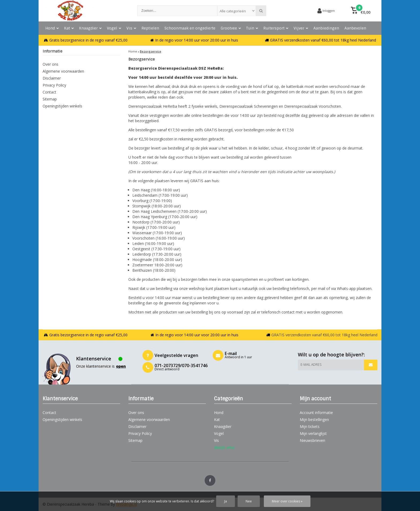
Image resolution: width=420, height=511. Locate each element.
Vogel (114, 28)
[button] (361, 11)
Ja (226, 501)
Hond (52, 28)
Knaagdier (90, 28)
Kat (69, 28)
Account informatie (316, 413)
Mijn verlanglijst (313, 433)
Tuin (252, 28)
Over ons (50, 64)
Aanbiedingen (326, 28)
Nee (249, 501)
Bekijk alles (224, 447)
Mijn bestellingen (314, 419)
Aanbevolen (355, 28)
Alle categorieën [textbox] (233, 11)
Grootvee (231, 28)
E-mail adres (311, 365)
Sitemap (50, 99)
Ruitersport (276, 28)
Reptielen (150, 28)
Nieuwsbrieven (312, 440)
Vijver (301, 28)
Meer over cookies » (287, 501)
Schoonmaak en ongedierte (190, 28)
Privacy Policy (54, 85)
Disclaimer (52, 78)
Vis (131, 28)
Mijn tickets (310, 426)
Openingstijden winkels (62, 106)
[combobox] (237, 11)
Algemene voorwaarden (63, 71)
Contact (49, 92)
